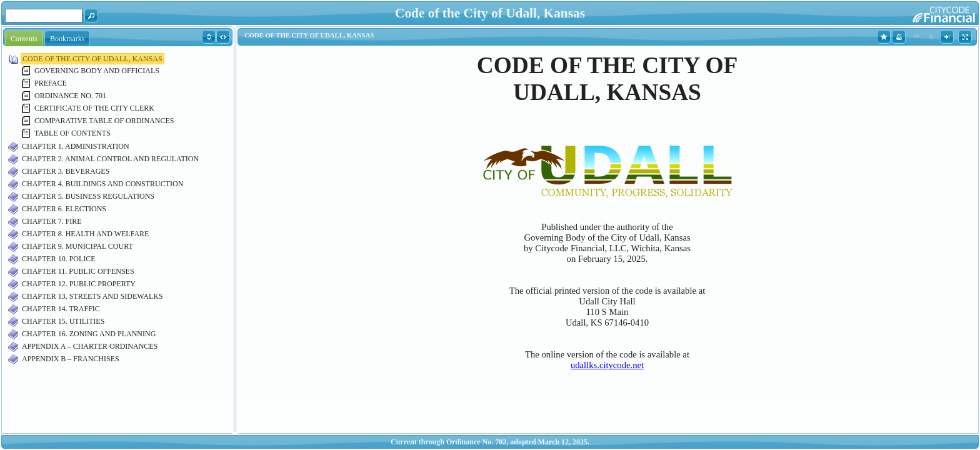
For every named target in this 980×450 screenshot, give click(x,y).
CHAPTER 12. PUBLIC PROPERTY (79, 284)
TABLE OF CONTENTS (72, 133)
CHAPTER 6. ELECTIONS (64, 209)
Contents (24, 39)
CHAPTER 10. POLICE (59, 259)
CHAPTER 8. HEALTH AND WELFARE (85, 234)
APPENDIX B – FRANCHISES (71, 359)
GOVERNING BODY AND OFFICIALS (97, 71)
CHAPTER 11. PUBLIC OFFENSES (78, 271)
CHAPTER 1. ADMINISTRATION (76, 146)
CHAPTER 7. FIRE (52, 221)
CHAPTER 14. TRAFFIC (61, 309)
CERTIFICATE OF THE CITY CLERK (94, 108)
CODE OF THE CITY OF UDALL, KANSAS (92, 59)
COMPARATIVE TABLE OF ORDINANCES (104, 121)
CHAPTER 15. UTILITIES (63, 321)
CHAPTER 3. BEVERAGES (66, 171)
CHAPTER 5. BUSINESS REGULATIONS (88, 196)
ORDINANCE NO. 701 (70, 96)
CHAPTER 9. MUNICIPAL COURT (77, 246)
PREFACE (51, 83)
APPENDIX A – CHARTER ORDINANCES (90, 346)
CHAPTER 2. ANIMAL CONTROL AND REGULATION (110, 159)
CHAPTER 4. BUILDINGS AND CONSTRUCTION (102, 184)
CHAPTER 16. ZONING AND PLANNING (89, 334)
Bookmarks (67, 39)
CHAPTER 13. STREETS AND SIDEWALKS (92, 296)
